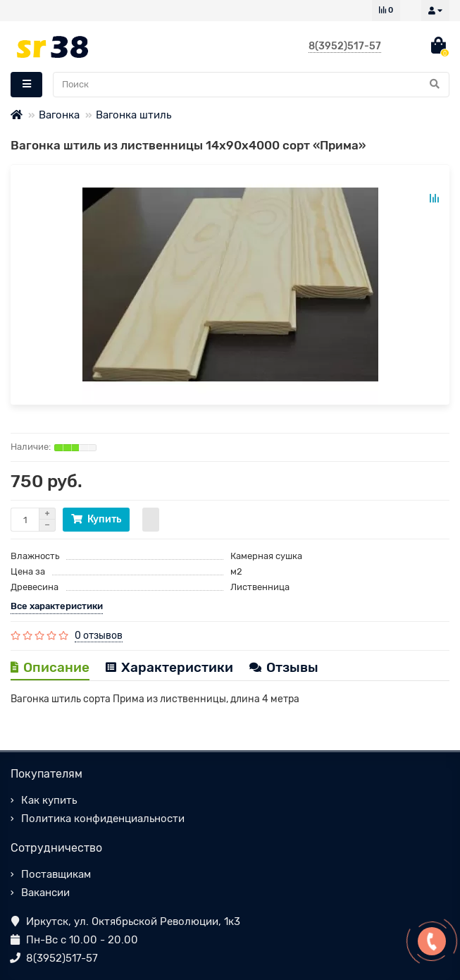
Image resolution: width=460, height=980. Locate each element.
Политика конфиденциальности (103, 819)
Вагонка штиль (133, 115)
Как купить (49, 800)
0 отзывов (99, 636)
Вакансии (45, 893)
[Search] (251, 85)
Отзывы (284, 667)
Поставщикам (56, 874)
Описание (50, 667)
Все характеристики (57, 606)
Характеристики (169, 667)
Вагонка (59, 115)
